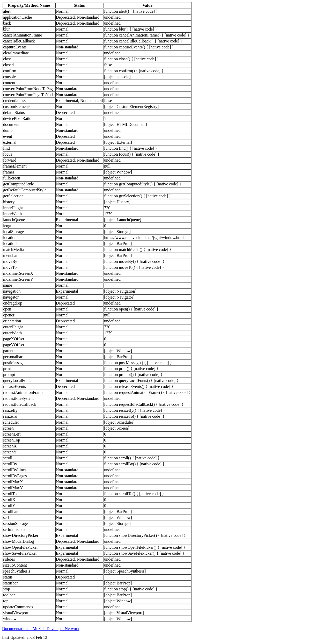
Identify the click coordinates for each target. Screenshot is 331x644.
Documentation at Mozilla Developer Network (41, 629)
